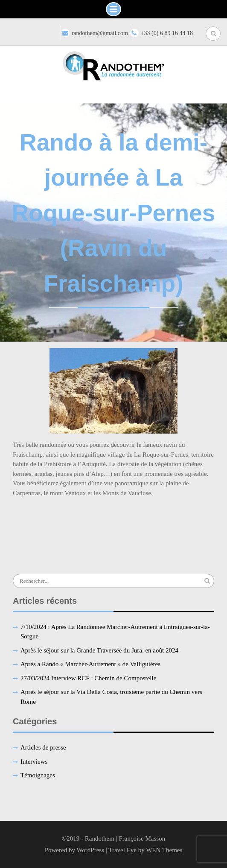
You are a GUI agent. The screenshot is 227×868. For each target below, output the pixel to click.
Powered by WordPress (74, 850)
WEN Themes (164, 850)
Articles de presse (43, 747)
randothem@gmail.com (100, 33)
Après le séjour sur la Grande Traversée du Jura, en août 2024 (99, 650)
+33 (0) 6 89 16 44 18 (167, 33)
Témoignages (38, 775)
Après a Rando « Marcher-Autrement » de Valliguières (90, 664)
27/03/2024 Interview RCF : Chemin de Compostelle (88, 678)
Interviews (34, 762)
